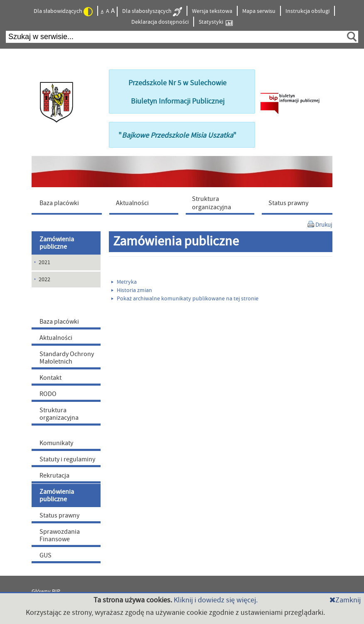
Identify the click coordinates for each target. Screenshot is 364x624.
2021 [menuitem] (44, 262)
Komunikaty (56, 443)
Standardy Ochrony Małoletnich (67, 358)
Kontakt (50, 378)
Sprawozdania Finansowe (60, 535)
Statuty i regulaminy (67, 459)
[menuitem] (69, 203)
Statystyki (216, 22)
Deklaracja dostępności (160, 22)
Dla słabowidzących (63, 12)
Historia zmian (132, 290)
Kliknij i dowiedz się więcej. (216, 600)
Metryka (124, 282)
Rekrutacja (54, 475)
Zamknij (345, 600)
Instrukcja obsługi (307, 11)
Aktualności (56, 338)
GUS (45, 555)
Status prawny (59, 515)
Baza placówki (59, 322)
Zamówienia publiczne (57, 243)
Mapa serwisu (259, 11)
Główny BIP (46, 592)
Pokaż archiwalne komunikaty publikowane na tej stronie (185, 299)
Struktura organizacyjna (59, 414)
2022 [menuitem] (44, 280)
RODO (48, 394)
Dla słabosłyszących (152, 12)
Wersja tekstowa (212, 11)
